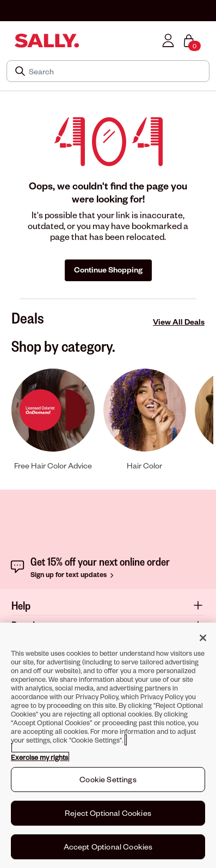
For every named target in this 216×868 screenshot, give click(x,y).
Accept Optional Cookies (108, 847)
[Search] (116, 71)
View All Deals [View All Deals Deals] (179, 322)
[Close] (203, 638)
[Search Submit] (21, 71)
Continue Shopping (108, 270)
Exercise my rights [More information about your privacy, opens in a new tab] (39, 757)
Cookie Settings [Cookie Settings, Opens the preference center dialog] (108, 779)
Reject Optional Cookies (108, 813)
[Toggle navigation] (7, 40)
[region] (108, 745)
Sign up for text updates (73, 574)
